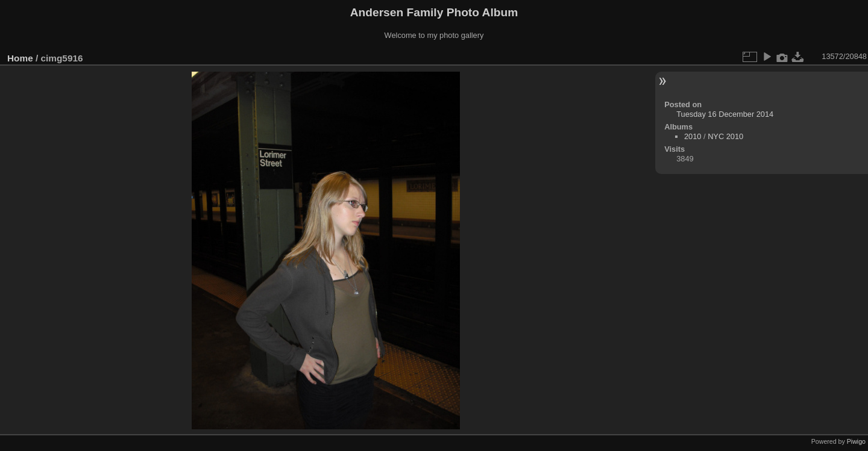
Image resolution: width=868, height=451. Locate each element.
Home (20, 58)
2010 (693, 136)
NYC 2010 (725, 136)
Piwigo (856, 441)
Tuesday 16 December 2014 (725, 114)
